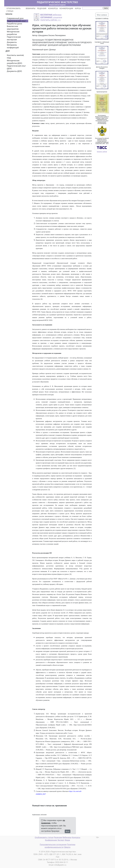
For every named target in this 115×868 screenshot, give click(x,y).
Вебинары (67, 837)
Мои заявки (102, 15)
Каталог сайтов (102, 152)
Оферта (67, 847)
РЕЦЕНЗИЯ (42, 8)
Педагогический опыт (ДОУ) (16, 67)
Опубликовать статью (44, 837)
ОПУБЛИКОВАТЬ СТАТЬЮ (13, 10)
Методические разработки (13, 33)
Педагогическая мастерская (14, 38)
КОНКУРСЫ (53, 8)
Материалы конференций (13, 46)
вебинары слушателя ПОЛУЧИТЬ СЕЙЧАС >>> (51, 17)
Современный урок (15, 18)
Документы (12, 42)
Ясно (68, 831)
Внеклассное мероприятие (13, 28)
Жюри (67, 840)
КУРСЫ (78, 8)
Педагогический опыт (16, 21)
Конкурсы (76, 837)
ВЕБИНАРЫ (31, 8)
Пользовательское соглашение (53, 845)
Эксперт (61, 840)
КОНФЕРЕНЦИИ (66, 8)
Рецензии (58, 837)
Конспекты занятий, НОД (15, 57)
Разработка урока (14, 24)
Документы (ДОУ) (14, 71)
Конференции (51, 840)
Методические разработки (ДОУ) (14, 62)
